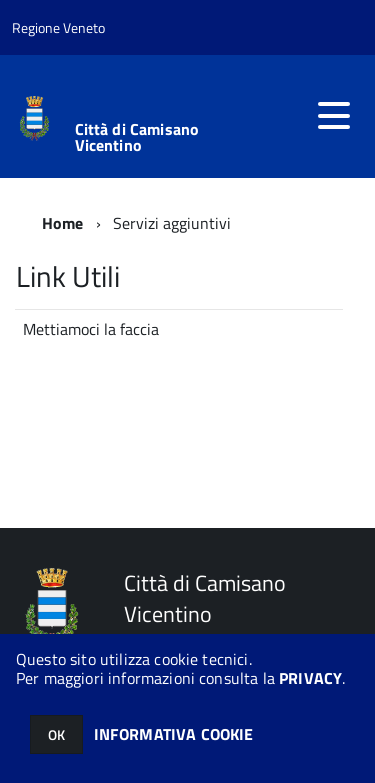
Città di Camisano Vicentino (137, 137)
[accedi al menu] (334, 116)
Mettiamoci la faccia (91, 329)
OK (56, 734)
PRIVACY (310, 678)
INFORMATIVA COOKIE (174, 734)
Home (63, 223)
